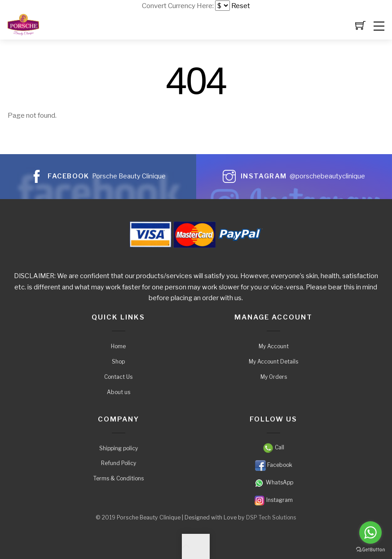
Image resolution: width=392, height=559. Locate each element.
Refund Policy (119, 463)
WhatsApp (273, 482)
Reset (241, 6)
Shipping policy (119, 448)
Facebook (274, 465)
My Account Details (273, 362)
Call (273, 447)
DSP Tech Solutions (271, 518)
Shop (118, 362)
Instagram (273, 500)
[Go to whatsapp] (370, 532)
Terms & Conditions (119, 478)
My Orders (274, 377)
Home (118, 346)
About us (119, 392)
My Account (274, 346)
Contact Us (118, 377)
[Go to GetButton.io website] (370, 550)
